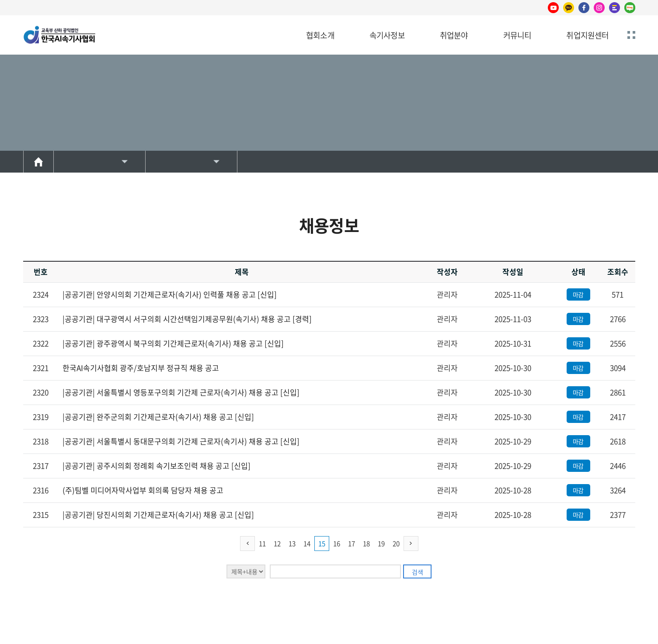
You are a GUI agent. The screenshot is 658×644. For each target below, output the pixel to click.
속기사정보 (387, 35)
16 (337, 544)
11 (262, 544)
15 (322, 544)
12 (277, 544)
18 (366, 544)
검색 (418, 572)
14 (307, 544)
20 (396, 544)
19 (381, 544)
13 (292, 544)
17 (352, 544)
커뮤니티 (517, 35)
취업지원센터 (587, 35)
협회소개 (320, 35)
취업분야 (454, 35)
